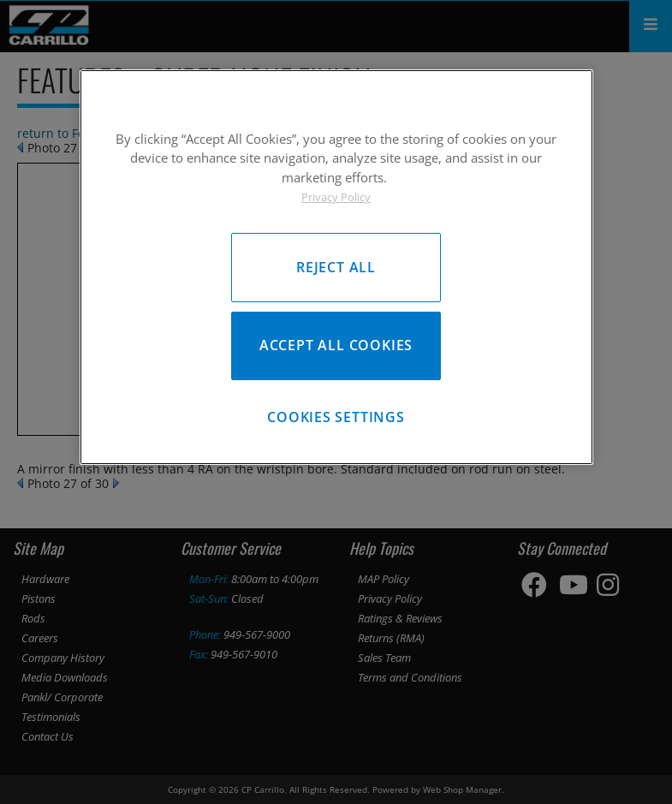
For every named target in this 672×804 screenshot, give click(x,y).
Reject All (336, 266)
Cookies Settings (336, 420)
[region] (336, 268)
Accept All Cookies (336, 346)
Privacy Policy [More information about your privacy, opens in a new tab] (336, 197)
